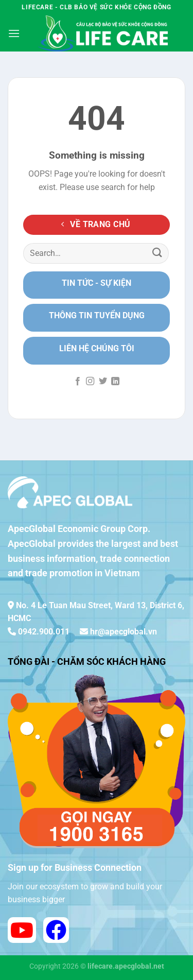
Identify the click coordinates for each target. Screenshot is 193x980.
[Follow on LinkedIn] (115, 382)
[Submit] (157, 253)
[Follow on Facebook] (78, 382)
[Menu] (14, 33)
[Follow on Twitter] (103, 382)
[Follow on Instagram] (90, 382)
